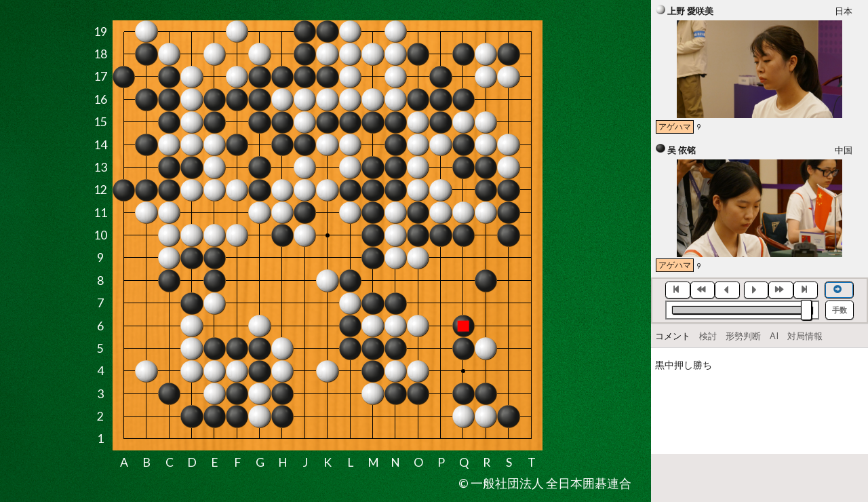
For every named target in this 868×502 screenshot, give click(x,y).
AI (774, 336)
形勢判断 (743, 336)
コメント (673, 336)
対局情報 (805, 336)
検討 (708, 336)
